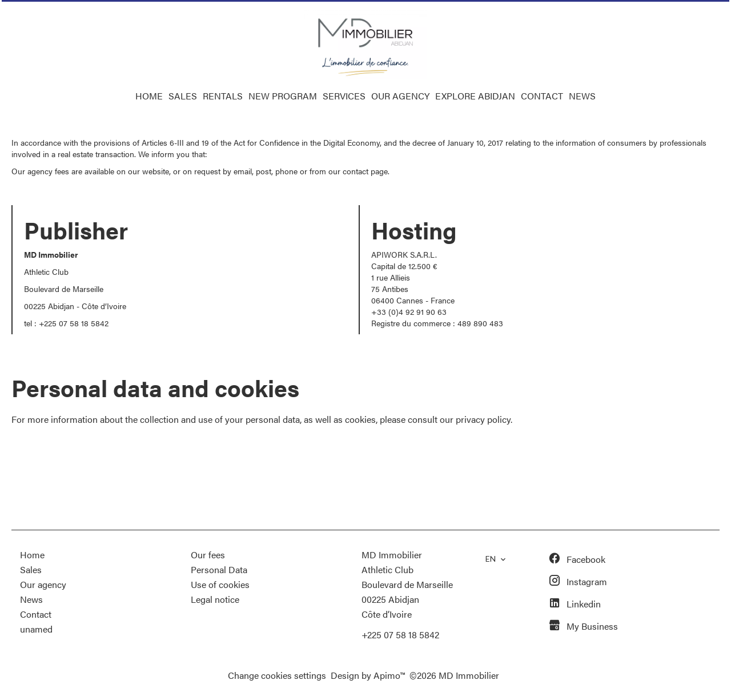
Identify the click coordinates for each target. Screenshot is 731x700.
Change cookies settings (277, 675)
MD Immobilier (392, 555)
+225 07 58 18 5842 (74, 323)
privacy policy (483, 419)
